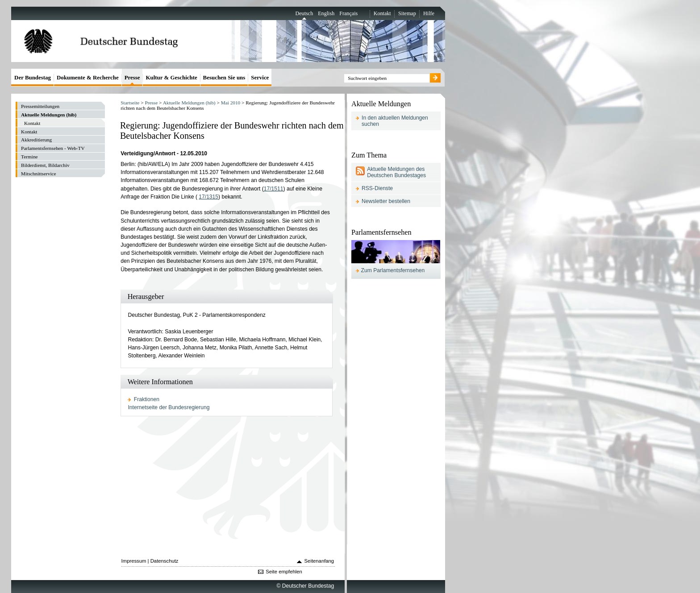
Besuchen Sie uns (224, 77)
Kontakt (382, 13)
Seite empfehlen (284, 572)
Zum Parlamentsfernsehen (393, 270)
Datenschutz (165, 561)
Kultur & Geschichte (171, 77)
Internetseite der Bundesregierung (169, 407)
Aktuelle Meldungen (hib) (189, 103)
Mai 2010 (231, 103)
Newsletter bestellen (386, 201)
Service (260, 77)
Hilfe (429, 13)
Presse (151, 103)
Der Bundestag (33, 77)
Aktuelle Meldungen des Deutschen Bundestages (396, 172)
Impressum (134, 561)
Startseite (130, 103)
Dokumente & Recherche (88, 77)
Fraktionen (147, 399)
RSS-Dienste (377, 188)
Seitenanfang (319, 561)
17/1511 (274, 189)
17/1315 (208, 197)
